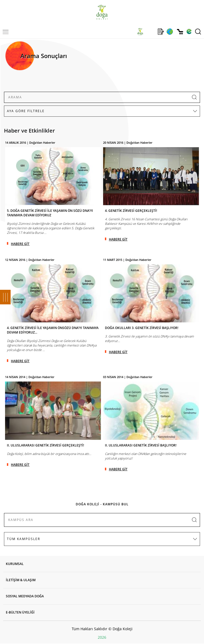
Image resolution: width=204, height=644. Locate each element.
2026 (102, 637)
